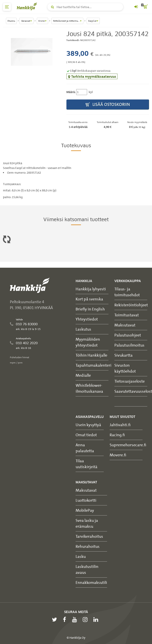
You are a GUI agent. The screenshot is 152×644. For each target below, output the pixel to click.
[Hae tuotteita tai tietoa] (85, 7)
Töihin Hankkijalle (91, 355)
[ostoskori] (145, 7)
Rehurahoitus (88, 546)
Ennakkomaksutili (91, 582)
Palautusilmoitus (129, 345)
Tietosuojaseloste (130, 381)
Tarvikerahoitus (89, 536)
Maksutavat (125, 325)
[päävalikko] (7, 7)
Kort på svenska (89, 299)
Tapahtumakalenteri (94, 365)
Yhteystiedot (87, 319)
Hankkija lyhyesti (91, 289)
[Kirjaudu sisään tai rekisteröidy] (136, 7)
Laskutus (83, 329)
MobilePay (85, 510)
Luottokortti (86, 500)
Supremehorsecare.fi (128, 445)
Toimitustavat (127, 315)
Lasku (81, 556)
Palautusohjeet (128, 335)
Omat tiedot (86, 435)
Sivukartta (123, 355)
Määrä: (71, 92)
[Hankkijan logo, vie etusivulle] (28, 6)
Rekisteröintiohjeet (131, 305)
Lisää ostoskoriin (108, 105)
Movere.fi (118, 455)
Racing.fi (117, 435)
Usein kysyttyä (88, 425)
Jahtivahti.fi (120, 425)
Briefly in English (90, 309)
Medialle (83, 375)
